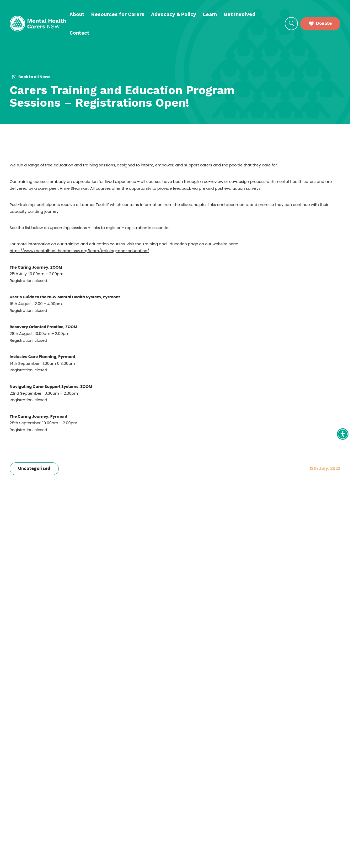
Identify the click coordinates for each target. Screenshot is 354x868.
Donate (320, 23)
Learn (210, 14)
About (77, 14)
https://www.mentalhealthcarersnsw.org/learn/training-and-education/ (79, 251)
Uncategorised (34, 468)
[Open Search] (291, 24)
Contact (79, 33)
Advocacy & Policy (174, 14)
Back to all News (31, 77)
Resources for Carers (118, 14)
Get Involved (240, 14)
